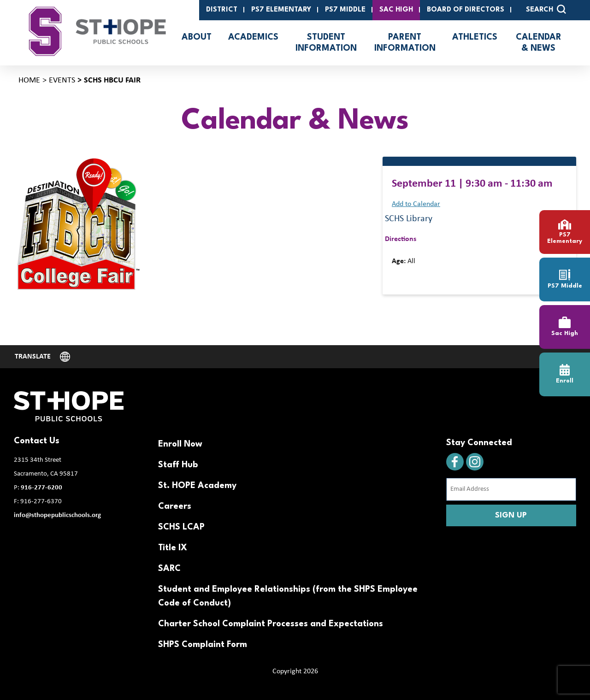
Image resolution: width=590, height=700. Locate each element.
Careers (175, 506)
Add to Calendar (416, 204)
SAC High (396, 10)
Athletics (475, 37)
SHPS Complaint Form (203, 645)
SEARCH (546, 9)
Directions (401, 239)
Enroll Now (180, 444)
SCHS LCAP (181, 527)
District (222, 10)
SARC (169, 569)
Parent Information (405, 43)
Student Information (326, 43)
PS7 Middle (345, 10)
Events (62, 80)
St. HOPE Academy (197, 486)
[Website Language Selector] (42, 357)
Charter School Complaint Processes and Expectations (271, 624)
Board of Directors (466, 10)
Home (29, 80)
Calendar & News (539, 43)
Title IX (173, 548)
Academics (253, 37)
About (197, 37)
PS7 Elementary (281, 10)
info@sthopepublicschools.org (57, 515)
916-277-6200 (41, 488)
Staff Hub (178, 465)
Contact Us (37, 441)
